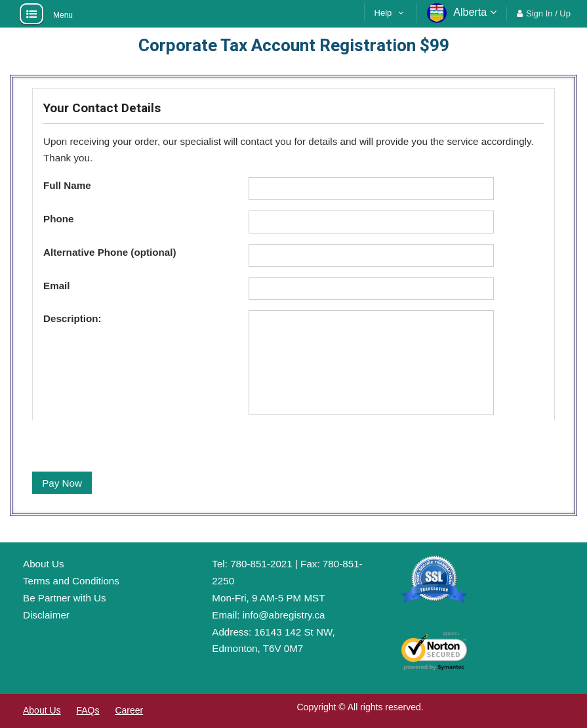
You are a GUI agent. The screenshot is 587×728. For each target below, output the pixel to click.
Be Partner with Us (65, 598)
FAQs (88, 710)
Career (129, 710)
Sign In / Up (548, 13)
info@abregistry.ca (284, 615)
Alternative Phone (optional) (110, 252)
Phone (58, 219)
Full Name (67, 185)
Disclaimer (46, 615)
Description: (72, 318)
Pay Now (62, 483)
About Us (43, 564)
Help (383, 13)
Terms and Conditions (71, 581)
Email (57, 286)
